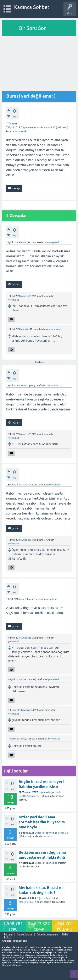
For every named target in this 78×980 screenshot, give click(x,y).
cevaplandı (54, 242)
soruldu (23, 131)
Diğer (24, 128)
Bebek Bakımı (25, 934)
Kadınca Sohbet (32, 7)
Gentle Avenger (28, 796)
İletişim (8, 934)
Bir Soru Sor (32, 28)
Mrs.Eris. (23, 902)
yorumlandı (14, 300)
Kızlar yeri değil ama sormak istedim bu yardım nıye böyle (42, 822)
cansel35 (63, 833)
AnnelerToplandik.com (15, 941)
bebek (8, 937)
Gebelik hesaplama (47, 934)
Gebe (65, 934)
